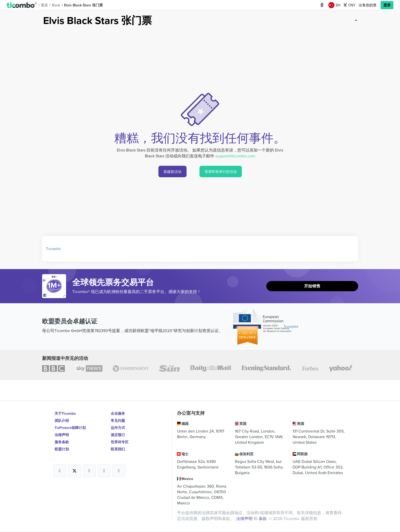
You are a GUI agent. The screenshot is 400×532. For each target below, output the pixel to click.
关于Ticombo (65, 413)
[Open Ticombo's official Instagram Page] (89, 471)
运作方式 (118, 428)
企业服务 (118, 413)
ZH (334, 5)
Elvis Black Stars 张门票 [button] (83, 5)
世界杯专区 (120, 442)
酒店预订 (118, 435)
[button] (22, 5)
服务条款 (62, 442)
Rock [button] (56, 5)
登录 (387, 5)
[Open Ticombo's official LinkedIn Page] (119, 471)
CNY (349, 5)
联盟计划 (62, 449)
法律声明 (62, 435)
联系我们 (118, 449)
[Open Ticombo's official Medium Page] (104, 471)
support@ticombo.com (235, 156)
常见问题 (118, 421)
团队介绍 (62, 421)
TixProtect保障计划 (70, 428)
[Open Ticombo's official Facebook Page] (55, 296)
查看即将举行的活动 (221, 172)
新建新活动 (172, 172)
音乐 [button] (44, 5)
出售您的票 (368, 5)
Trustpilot (53, 249)
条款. (264, 518)
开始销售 (312, 286)
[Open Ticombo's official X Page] (74, 471)
